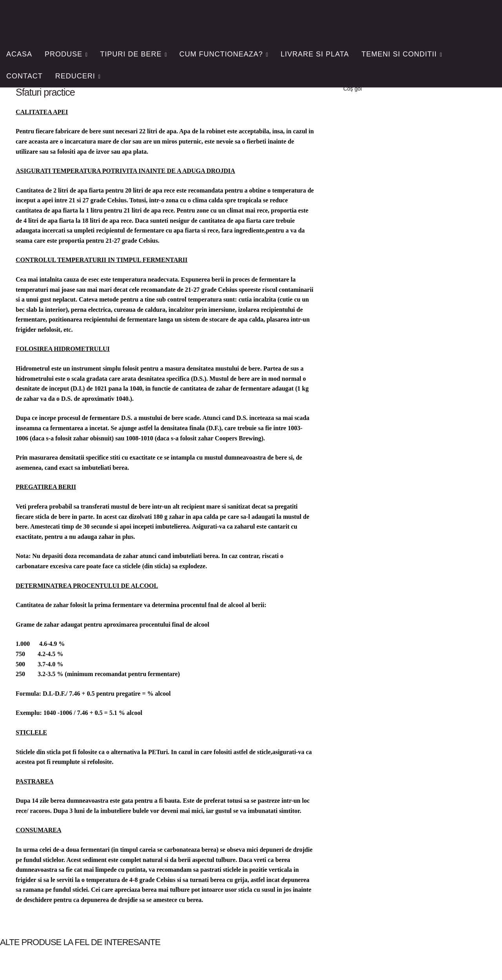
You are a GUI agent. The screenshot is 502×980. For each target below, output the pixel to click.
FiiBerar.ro (56, 18)
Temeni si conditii (399, 54)
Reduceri (75, 76)
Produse (64, 54)
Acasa (19, 54)
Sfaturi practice (45, 92)
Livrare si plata (315, 54)
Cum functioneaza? (221, 54)
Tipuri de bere (131, 54)
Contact (25, 76)
